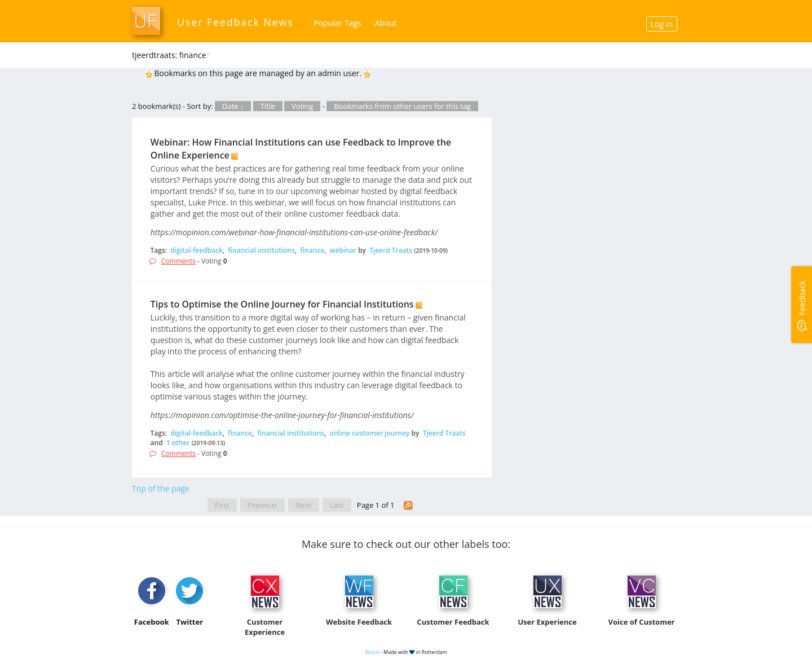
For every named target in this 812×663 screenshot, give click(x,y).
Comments (178, 261)
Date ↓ (233, 106)
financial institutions (261, 250)
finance (312, 250)
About (385, 23)
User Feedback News (235, 22)
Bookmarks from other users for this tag (402, 106)
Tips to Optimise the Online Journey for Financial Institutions (282, 304)
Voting (303, 106)
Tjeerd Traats (391, 250)
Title (268, 106)
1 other (178, 443)
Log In (662, 24)
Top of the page (161, 488)
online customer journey (370, 433)
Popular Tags (337, 23)
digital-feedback (197, 250)
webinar (343, 250)
